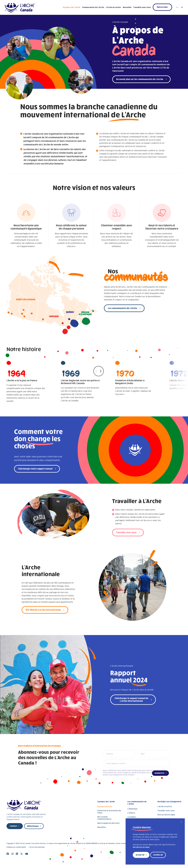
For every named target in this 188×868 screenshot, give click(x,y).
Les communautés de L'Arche (123, 308)
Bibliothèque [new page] (33, 826)
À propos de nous (105, 806)
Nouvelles (127, 7)
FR (182, 7)
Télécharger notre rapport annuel (35, 469)
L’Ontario (131, 813)
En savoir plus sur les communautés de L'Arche (140, 79)
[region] (155, 841)
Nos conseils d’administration (104, 818)
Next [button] (100, 371)
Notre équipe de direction (108, 823)
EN (177, 7)
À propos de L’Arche (72, 7)
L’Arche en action (113, 7)
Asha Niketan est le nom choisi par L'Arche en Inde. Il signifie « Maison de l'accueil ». (135, 378)
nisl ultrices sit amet (141, 847)
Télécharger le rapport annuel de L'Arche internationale (131, 699)
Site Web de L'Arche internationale (43, 610)
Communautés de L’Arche (93, 7)
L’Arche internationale (37, 847)
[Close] (181, 822)
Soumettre (160, 773)
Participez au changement (169, 801)
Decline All (158, 855)
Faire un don (162, 7)
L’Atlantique (132, 809)
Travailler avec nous (142, 7)
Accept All (140, 855)
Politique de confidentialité (16, 847)
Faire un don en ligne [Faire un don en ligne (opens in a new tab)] (166, 815)
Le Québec (132, 817)
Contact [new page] (13, 826)
